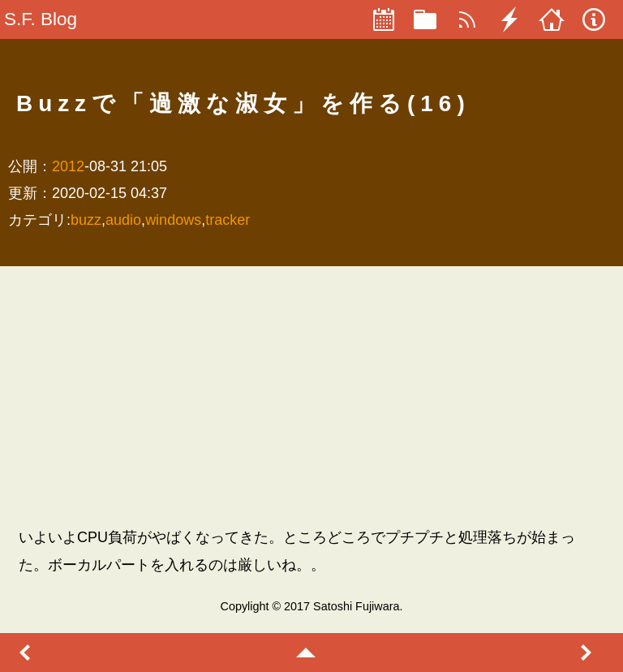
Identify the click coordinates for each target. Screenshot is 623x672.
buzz (86, 220)
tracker (228, 220)
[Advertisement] (311, 396)
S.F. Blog (41, 19)
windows (173, 220)
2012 (68, 166)
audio (123, 220)
